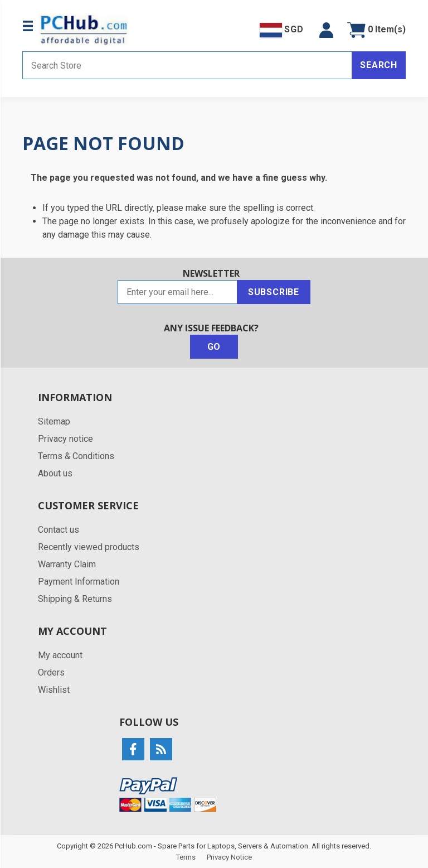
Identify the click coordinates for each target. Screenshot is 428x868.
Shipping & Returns (75, 599)
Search (379, 65)
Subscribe (274, 292)
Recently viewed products (89, 547)
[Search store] (187, 65)
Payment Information (79, 582)
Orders (51, 672)
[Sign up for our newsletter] (177, 292)
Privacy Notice (229, 857)
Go (214, 347)
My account (60, 655)
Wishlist (54, 690)
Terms (186, 857)
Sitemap (54, 421)
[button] (326, 30)
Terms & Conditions (76, 456)
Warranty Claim (67, 564)
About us (55, 473)
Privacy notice (65, 439)
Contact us (59, 530)
